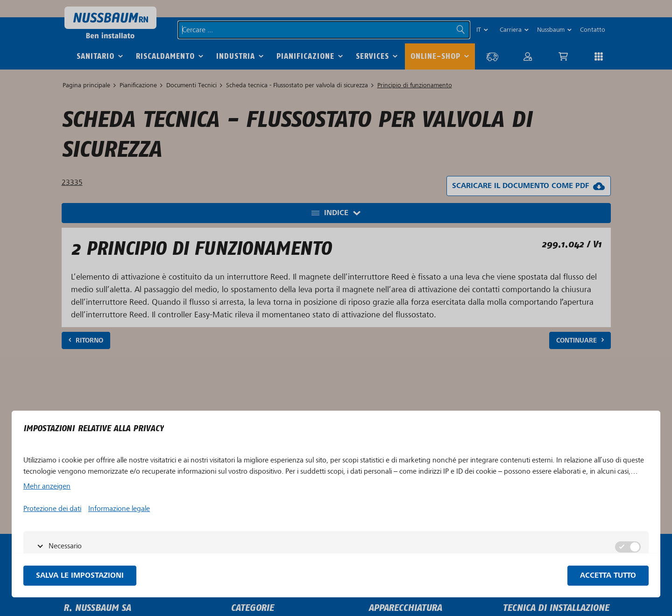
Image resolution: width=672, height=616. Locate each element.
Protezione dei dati (52, 509)
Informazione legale (119, 509)
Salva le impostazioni (80, 576)
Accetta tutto (608, 576)
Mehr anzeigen (47, 486)
